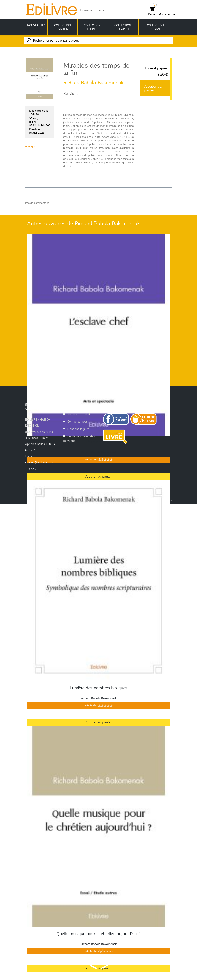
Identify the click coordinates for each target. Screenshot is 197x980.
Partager (30, 146)
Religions (71, 94)
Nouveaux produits (79, 414)
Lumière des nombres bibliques (99, 688)
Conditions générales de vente (79, 438)
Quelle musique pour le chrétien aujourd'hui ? (99, 934)
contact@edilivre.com (39, 462)
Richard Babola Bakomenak (93, 83)
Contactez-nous (77, 422)
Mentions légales (78, 429)
